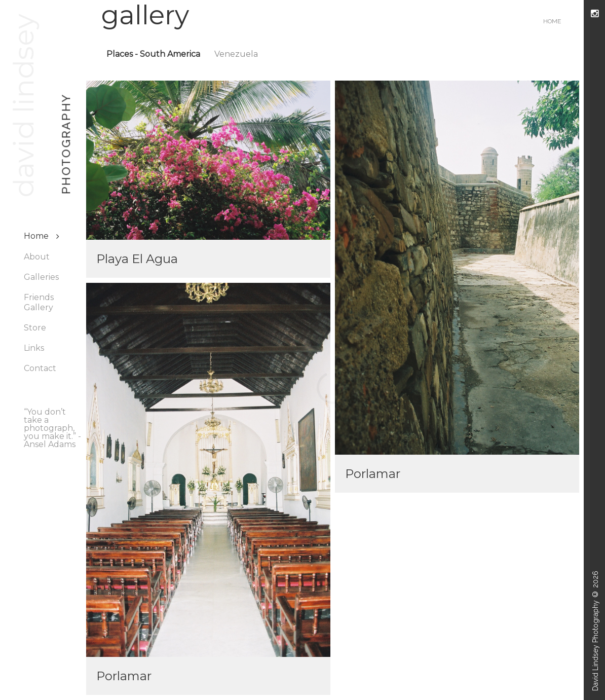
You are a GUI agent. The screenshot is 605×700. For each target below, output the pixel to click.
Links (34, 348)
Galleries (41, 277)
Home (36, 236)
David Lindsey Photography (595, 646)
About (37, 257)
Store (35, 328)
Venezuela (236, 54)
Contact (40, 368)
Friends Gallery (39, 302)
